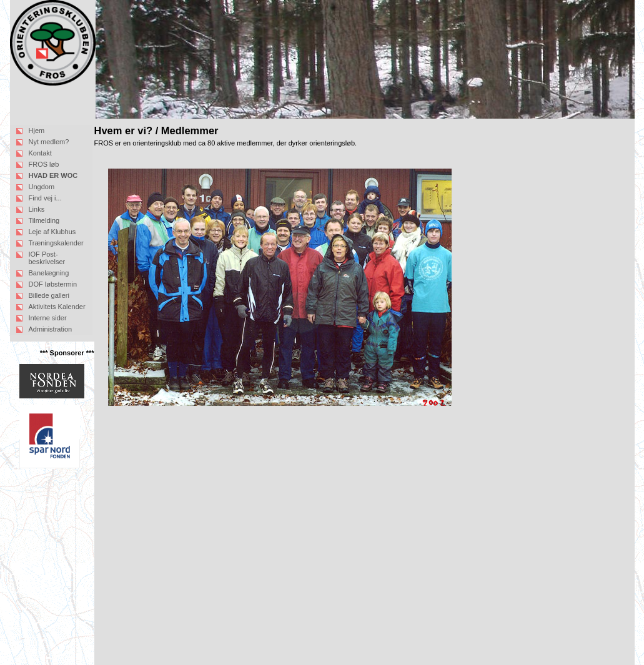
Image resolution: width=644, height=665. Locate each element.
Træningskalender (56, 243)
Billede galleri (49, 295)
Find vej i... (45, 198)
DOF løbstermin (53, 284)
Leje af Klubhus (52, 232)
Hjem (37, 131)
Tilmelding (44, 220)
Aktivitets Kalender (57, 307)
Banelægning (49, 273)
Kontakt (40, 153)
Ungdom (42, 187)
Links (37, 209)
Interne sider (48, 318)
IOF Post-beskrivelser (47, 258)
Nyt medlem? (49, 142)
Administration (51, 329)
